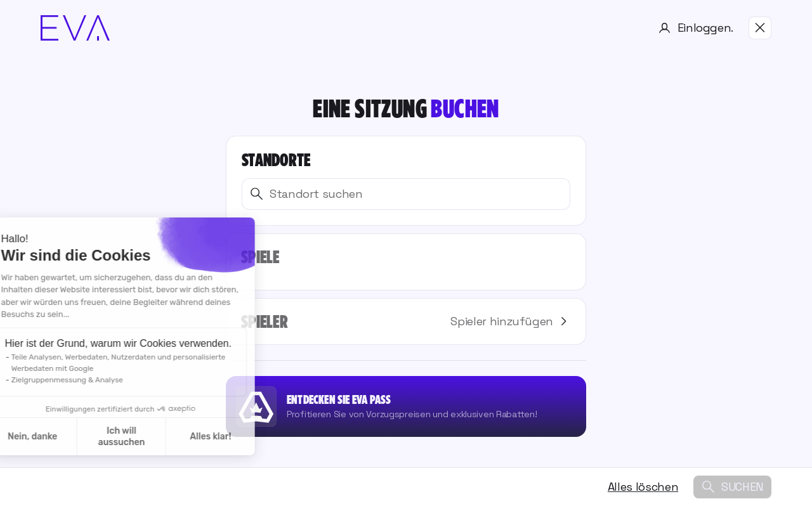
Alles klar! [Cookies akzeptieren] (134, 437)
